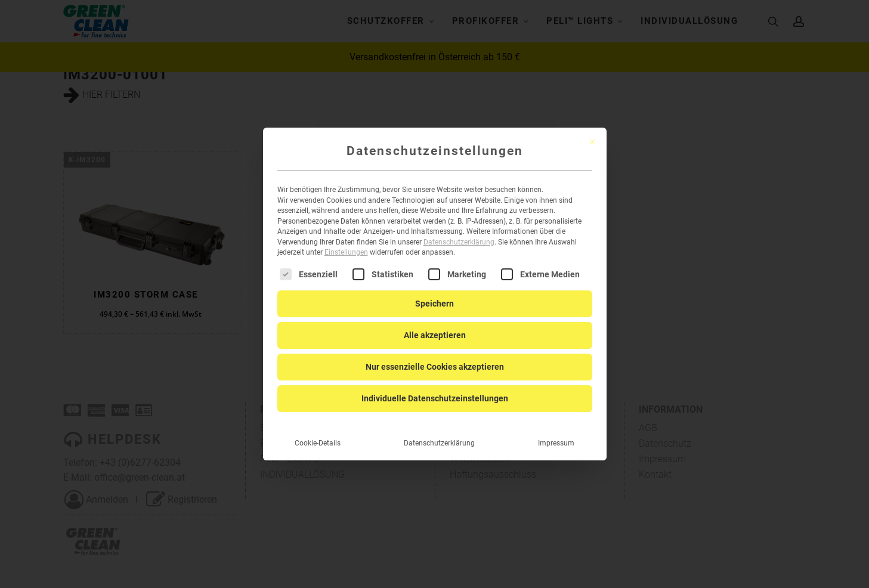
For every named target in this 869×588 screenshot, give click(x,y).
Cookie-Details (318, 433)
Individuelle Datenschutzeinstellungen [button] (435, 388)
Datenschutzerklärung (459, 233)
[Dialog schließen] (592, 132)
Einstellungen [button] (346, 243)
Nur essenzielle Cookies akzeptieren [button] (435, 357)
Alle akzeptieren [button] (435, 325)
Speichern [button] (435, 293)
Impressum (556, 433)
